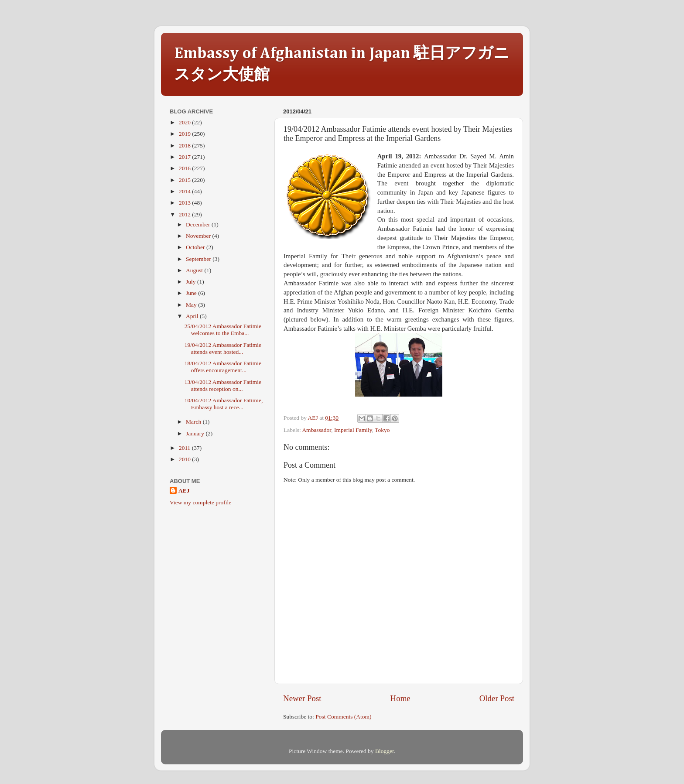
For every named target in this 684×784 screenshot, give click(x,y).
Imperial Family (353, 430)
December (199, 224)
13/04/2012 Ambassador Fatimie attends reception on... (223, 385)
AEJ (184, 491)
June (192, 293)
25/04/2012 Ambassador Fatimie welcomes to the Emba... (223, 330)
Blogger (385, 751)
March (194, 422)
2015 (185, 180)
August (195, 270)
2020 (185, 122)
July (192, 282)
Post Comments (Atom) (343, 717)
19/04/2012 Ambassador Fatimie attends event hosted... (223, 348)
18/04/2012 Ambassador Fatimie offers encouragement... (223, 367)
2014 (185, 191)
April (193, 316)
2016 (185, 168)
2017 (185, 157)
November (199, 236)
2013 (185, 203)
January (196, 433)
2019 (185, 134)
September (199, 259)
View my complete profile (200, 502)
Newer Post (302, 698)
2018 (185, 146)
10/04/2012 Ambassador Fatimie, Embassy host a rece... (224, 404)
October (196, 247)
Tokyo (382, 430)
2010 (185, 459)
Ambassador (316, 430)
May (192, 305)
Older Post (497, 698)
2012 (185, 214)
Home (400, 698)
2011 (185, 448)
